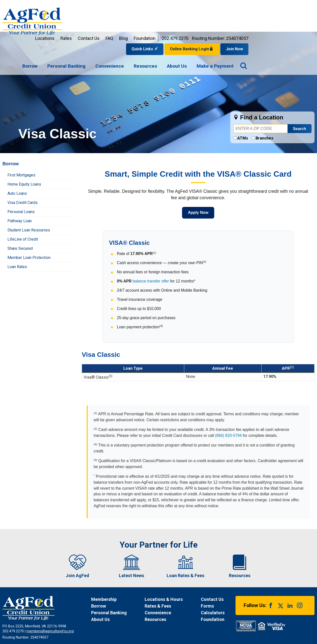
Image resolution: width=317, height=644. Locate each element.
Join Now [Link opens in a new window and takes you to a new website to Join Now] (301, 17)
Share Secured (20, 216)
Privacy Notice (81, 618)
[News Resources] (168, 587)
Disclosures (153, 618)
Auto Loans (17, 161)
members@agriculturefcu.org (50, 599)
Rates (132, 6)
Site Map (176, 618)
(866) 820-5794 (228, 403)
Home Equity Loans (24, 152)
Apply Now (198, 180)
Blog (190, 6)
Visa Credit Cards (23, 170)
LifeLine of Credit (23, 207)
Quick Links (211, 17)
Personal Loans (21, 180)
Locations (111, 6)
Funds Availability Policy (118, 618)
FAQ (175, 6)
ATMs (243, 106)
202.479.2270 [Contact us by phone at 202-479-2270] (241, 6)
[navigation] (194, 34)
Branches (264, 106)
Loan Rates (17, 235)
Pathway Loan (20, 189)
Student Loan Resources (29, 198)
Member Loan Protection (29, 225)
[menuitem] (96, 34)
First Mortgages (21, 143)
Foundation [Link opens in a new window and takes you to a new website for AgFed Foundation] (211, 6)
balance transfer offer (151, 249)
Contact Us (155, 6)
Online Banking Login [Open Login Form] (258, 17)
